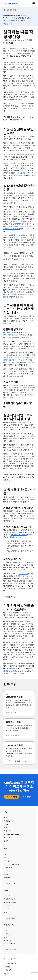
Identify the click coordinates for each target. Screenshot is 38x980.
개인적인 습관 (14, 92)
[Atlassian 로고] (11, 3)
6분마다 (22, 346)
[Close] (34, 16)
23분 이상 (12, 376)
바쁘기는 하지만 (25, 175)
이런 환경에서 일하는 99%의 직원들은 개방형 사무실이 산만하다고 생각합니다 (19, 360)
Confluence (24, 574)
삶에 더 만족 (17, 224)
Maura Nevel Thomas (19, 535)
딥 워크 (13, 454)
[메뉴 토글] (34, 3)
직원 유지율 (14, 292)
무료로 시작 (12, 797)
